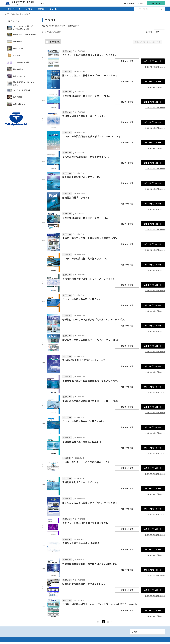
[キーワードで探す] (162, 9)
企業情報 (41, 9)
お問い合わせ (156, 3)
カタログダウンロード (153, 61)
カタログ (29, 9)
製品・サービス (14, 9)
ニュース (53, 9)
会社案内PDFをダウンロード (133, 3)
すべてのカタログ (12, 21)
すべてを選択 (53, 42)
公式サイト (16, 5)
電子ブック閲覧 (127, 61)
